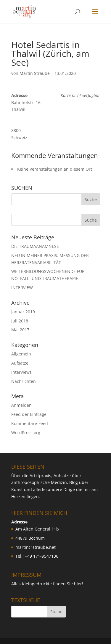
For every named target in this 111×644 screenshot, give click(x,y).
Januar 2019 (23, 312)
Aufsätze (20, 363)
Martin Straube (35, 73)
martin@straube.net (36, 547)
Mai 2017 (20, 330)
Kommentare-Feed (30, 423)
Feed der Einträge (29, 414)
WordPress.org (26, 433)
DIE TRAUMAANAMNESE (35, 246)
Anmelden (21, 405)
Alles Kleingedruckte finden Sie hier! (47, 584)
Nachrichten (24, 381)
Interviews (21, 372)
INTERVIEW (22, 288)
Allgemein (21, 354)
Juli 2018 (20, 321)
